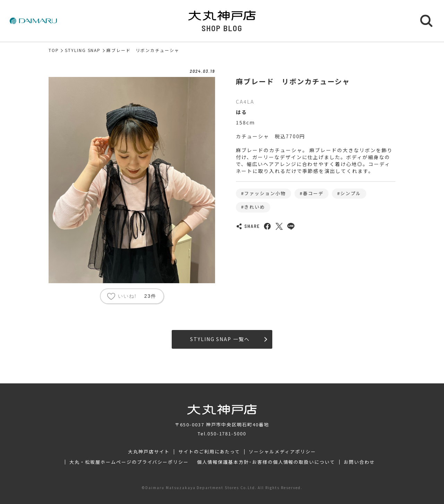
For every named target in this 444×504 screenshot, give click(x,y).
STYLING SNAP (83, 50)
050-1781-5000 (227, 433)
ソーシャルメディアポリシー (282, 452)
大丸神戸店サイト (149, 452)
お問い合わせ (359, 462)
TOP (54, 50)
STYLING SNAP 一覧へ (229, 339)
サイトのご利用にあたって (209, 452)
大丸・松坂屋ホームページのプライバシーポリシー (129, 462)
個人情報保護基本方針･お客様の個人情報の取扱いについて (266, 462)
